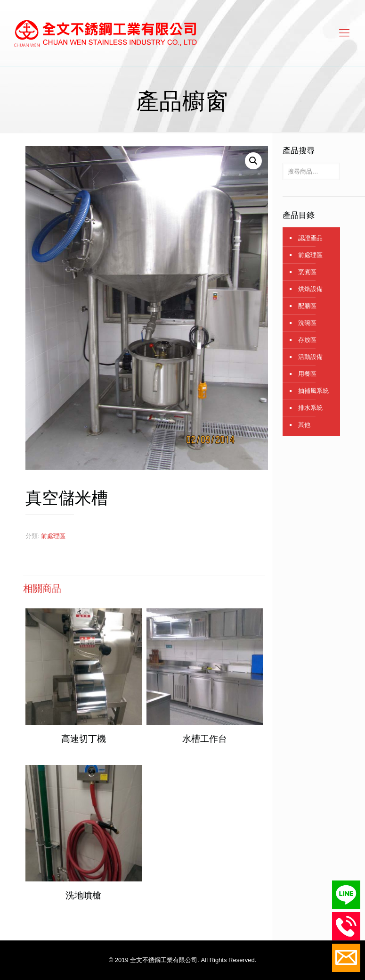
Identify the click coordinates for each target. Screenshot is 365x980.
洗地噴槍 (83, 895)
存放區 (307, 340)
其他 (304, 425)
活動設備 (310, 357)
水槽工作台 (205, 739)
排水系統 (310, 408)
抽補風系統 (313, 391)
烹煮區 (307, 272)
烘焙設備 (310, 289)
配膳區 (307, 306)
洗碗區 (307, 323)
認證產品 (310, 238)
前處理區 (53, 536)
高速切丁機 (84, 739)
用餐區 (307, 374)
